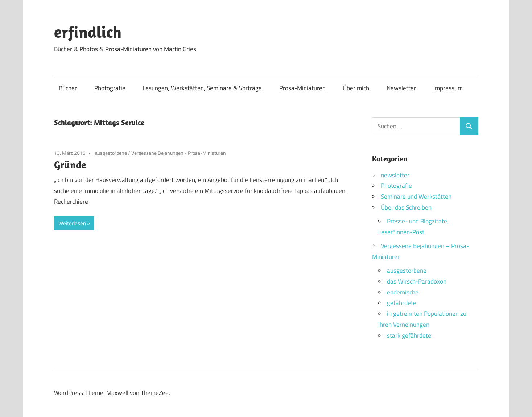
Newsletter (401, 88)
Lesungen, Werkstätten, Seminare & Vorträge (202, 88)
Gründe (70, 164)
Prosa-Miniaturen (302, 88)
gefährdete (402, 303)
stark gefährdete (409, 335)
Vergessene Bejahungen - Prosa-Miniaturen (179, 153)
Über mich (356, 88)
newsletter (395, 175)
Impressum (448, 88)
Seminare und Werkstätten (416, 197)
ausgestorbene (111, 153)
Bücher (68, 88)
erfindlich (88, 32)
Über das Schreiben (406, 207)
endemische (403, 292)
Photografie (110, 88)
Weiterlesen (72, 223)
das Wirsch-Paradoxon (417, 281)
